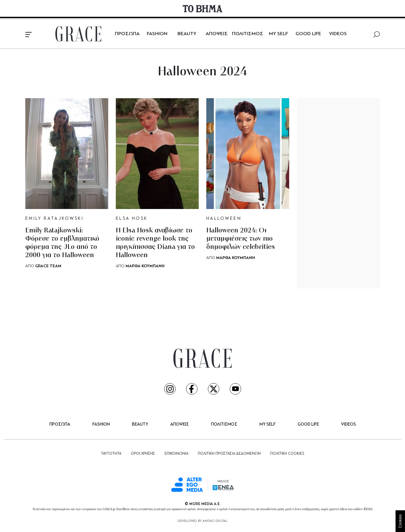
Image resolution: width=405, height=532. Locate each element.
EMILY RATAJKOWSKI (54, 219)
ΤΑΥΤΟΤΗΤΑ (111, 454)
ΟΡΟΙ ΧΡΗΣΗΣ (143, 454)
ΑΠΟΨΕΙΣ (217, 34)
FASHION (157, 34)
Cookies (400, 521)
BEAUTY (187, 34)
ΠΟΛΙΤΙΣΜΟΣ (248, 34)
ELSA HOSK (132, 219)
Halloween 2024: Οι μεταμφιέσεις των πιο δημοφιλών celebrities (241, 239)
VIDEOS (338, 34)
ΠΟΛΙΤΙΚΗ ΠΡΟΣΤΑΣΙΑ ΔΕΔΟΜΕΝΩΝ (229, 454)
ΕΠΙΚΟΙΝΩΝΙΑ (176, 454)
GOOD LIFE (308, 34)
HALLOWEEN (224, 219)
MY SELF (278, 34)
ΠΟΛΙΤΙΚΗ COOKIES (287, 454)
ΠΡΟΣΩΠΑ (127, 34)
